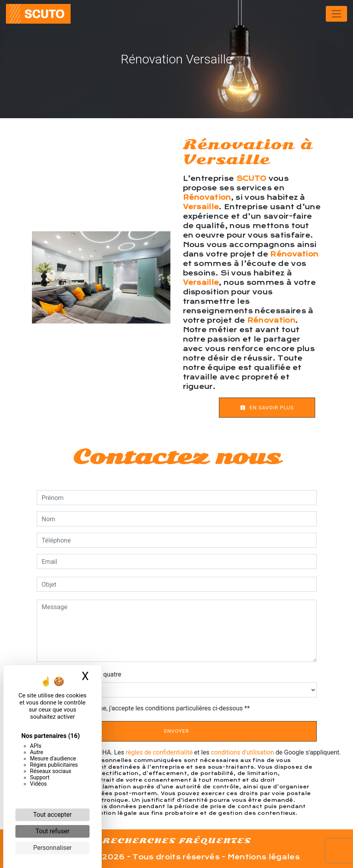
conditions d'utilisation (243, 752)
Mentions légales (263, 857)
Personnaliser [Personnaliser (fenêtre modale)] (52, 848)
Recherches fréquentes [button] (177, 841)
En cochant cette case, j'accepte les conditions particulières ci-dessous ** (147, 708)
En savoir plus (267, 408)
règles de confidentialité (159, 752)
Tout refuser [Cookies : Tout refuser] (52, 831)
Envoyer (177, 731)
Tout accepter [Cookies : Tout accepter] (52, 815)
